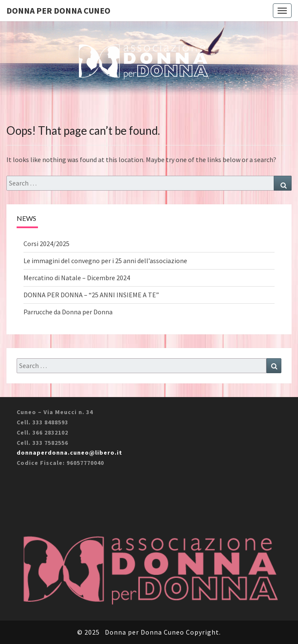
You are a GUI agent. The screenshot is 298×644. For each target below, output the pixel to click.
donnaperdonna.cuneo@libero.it (69, 453)
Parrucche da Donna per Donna (68, 312)
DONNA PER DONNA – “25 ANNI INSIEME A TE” (91, 295)
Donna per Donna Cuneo (58, 10)
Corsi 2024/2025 (46, 244)
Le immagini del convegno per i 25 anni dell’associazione (105, 261)
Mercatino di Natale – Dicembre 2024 (77, 278)
